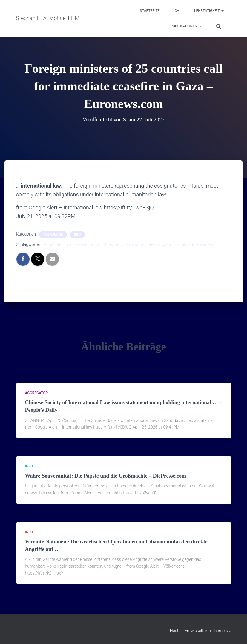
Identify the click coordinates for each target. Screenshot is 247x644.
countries (104, 244)
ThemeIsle (221, 631)
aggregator (53, 234)
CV (177, 11)
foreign (152, 244)
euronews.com (129, 244)
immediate (184, 244)
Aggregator (54, 244)
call (70, 244)
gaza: (167, 244)
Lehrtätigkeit (209, 11)
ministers (206, 244)
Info (77, 234)
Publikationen (186, 26)
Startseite (150, 11)
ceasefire (85, 244)
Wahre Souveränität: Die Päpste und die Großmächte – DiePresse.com (106, 476)
